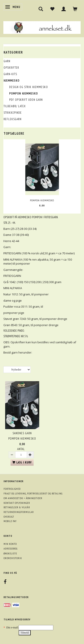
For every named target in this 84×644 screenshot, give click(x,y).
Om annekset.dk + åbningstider (23, 498)
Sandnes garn (22, 433)
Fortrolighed (12, 489)
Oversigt (9, 517)
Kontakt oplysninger (17, 503)
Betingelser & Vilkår (17, 507)
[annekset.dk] (42, 27)
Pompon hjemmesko (42, 200)
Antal (21, 449)
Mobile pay (10, 521)
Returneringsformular (19, 512)
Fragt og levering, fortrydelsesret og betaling (33, 493)
